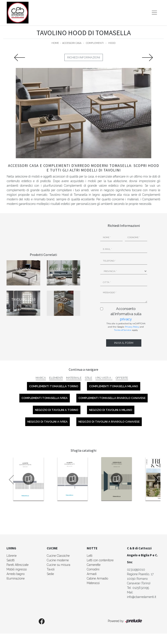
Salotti (11, 560)
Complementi (95, 43)
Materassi (93, 583)
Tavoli (51, 569)
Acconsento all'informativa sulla (126, 314)
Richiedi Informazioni (84, 57)
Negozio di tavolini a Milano (111, 410)
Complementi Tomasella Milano (114, 386)
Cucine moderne (58, 560)
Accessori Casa (72, 43)
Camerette (94, 565)
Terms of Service (123, 330)
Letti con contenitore (100, 560)
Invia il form (124, 343)
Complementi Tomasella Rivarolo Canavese (112, 398)
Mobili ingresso (17, 569)
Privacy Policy (132, 327)
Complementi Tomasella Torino (54, 386)
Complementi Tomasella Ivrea (45, 398)
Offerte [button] (122, 378)
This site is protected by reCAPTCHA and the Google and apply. (126, 327)
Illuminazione (16, 578)
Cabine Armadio (97, 578)
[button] (155, 480)
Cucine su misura (58, 565)
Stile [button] (89, 378)
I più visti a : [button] (104, 378)
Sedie (50, 574)
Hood (112, 43)
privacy (126, 319)
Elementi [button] (56, 378)
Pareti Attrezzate (18, 565)
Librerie (12, 556)
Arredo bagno (16, 574)
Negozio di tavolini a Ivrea (48, 422)
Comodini (93, 569)
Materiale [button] (74, 378)
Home (55, 43)
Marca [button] (41, 378)
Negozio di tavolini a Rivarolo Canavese (109, 422)
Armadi (92, 574)
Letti (90, 556)
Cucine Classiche (58, 556)
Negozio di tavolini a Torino (57, 410)
